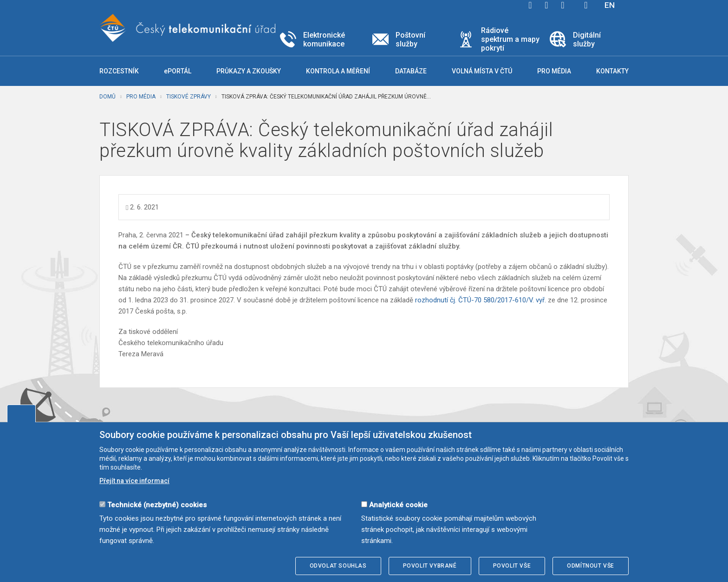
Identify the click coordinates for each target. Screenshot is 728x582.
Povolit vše (512, 566)
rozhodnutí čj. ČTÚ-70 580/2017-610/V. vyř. (481, 300)
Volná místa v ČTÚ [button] (482, 71)
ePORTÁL (178, 71)
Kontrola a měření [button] (338, 71)
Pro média (141, 97)
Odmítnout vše (591, 566)
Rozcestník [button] (119, 71)
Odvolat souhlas (338, 566)
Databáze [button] (411, 71)
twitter (546, 5)
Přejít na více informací (134, 481)
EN (610, 5)
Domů (107, 97)
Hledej (586, 5)
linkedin (563, 5)
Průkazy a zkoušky (249, 71)
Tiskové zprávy (188, 97)
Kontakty (612, 71)
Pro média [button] (554, 71)
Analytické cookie (398, 505)
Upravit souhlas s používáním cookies (21, 413)
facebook (530, 5)
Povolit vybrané (430, 566)
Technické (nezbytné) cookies (157, 505)
